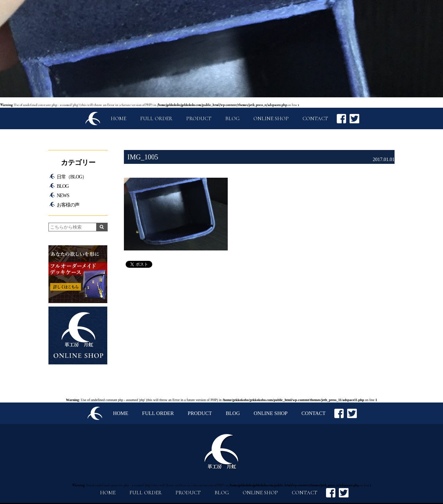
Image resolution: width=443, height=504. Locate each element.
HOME (119, 118)
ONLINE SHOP (271, 118)
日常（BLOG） (72, 177)
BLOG (232, 118)
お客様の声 (68, 205)
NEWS (63, 196)
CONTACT (315, 118)
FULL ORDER (156, 118)
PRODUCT (199, 118)
